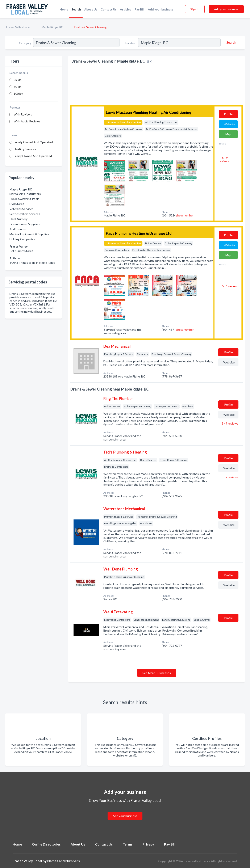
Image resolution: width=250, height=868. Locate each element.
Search (76, 9)
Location (131, 43)
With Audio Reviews (27, 121)
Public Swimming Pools (24, 199)
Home (64, 9)
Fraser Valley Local (18, 27)
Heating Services (25, 149)
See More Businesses (157, 673)
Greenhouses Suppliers (25, 224)
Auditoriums (18, 229)
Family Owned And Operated (33, 156)
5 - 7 (230, 477)
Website (229, 124)
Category (25, 43)
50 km (18, 87)
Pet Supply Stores (21, 251)
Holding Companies (22, 239)
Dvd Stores (17, 204)
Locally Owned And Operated (33, 142)
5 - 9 (224, 159)
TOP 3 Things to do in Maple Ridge (32, 263)
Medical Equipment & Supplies (29, 234)
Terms (128, 844)
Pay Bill (139, 9)
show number (185, 215)
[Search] (231, 42)
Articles (126, 9)
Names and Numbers (64, 861)
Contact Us (109, 9)
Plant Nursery (18, 219)
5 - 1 (229, 286)
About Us (91, 9)
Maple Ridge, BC (52, 27)
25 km (18, 80)
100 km (18, 94)
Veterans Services (21, 209)
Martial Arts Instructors (25, 194)
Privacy (148, 844)
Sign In (195, 9)
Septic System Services (25, 214)
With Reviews (23, 114)
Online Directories (46, 844)
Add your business (161, 9)
